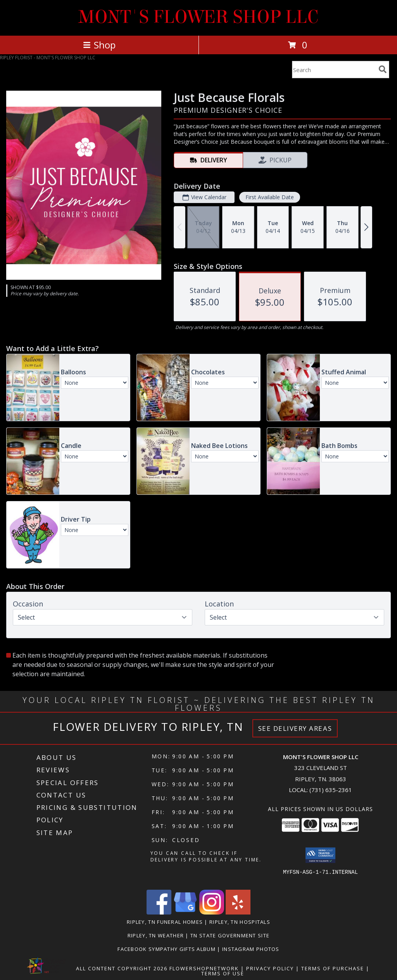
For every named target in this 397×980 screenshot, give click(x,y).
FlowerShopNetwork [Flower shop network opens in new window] (204, 968)
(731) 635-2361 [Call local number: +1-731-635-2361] (331, 790)
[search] (383, 69)
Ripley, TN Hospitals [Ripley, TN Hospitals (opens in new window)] (240, 922)
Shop (99, 45)
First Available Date (270, 197)
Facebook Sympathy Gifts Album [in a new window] (167, 949)
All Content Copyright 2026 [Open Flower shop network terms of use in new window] (122, 968)
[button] (320, 855)
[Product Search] (334, 70)
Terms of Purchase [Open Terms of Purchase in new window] (333, 968)
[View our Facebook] (159, 912)
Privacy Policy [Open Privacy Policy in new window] (270, 968)
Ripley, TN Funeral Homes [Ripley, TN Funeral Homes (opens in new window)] (165, 922)
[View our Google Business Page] (185, 912)
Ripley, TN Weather (156, 935)
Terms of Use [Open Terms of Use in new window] (223, 973)
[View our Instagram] (212, 912)
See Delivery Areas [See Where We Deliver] (295, 728)
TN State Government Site (230, 935)
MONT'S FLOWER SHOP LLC (198, 17)
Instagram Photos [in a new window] (251, 949)
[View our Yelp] (238, 912)
